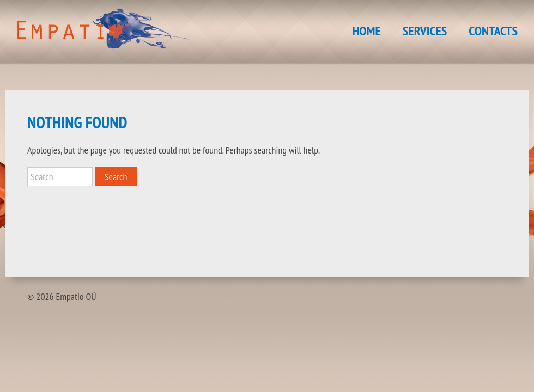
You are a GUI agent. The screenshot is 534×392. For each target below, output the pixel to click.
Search (116, 177)
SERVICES (425, 31)
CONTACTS (493, 31)
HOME (367, 31)
